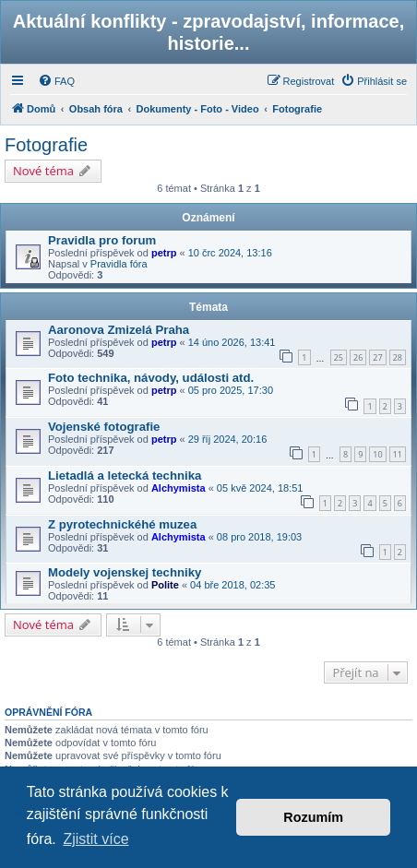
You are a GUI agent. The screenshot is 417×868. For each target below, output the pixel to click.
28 (398, 357)
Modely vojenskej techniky (125, 572)
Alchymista (179, 488)
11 (398, 454)
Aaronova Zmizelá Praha (119, 330)
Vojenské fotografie (104, 427)
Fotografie (46, 145)
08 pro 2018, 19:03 (259, 537)
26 (358, 357)
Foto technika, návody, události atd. (151, 378)
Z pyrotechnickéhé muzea (122, 524)
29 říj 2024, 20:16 (228, 439)
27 (377, 357)
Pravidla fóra (119, 264)
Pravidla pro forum (102, 240)
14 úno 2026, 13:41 (232, 342)
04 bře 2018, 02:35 (232, 585)
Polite (165, 585)
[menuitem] (56, 81)
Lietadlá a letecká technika (125, 476)
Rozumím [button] (313, 817)
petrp (164, 253)
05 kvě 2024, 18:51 (260, 488)
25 (339, 357)
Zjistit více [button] (95, 839)
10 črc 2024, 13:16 (230, 253)
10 (377, 454)
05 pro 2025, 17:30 (231, 390)
